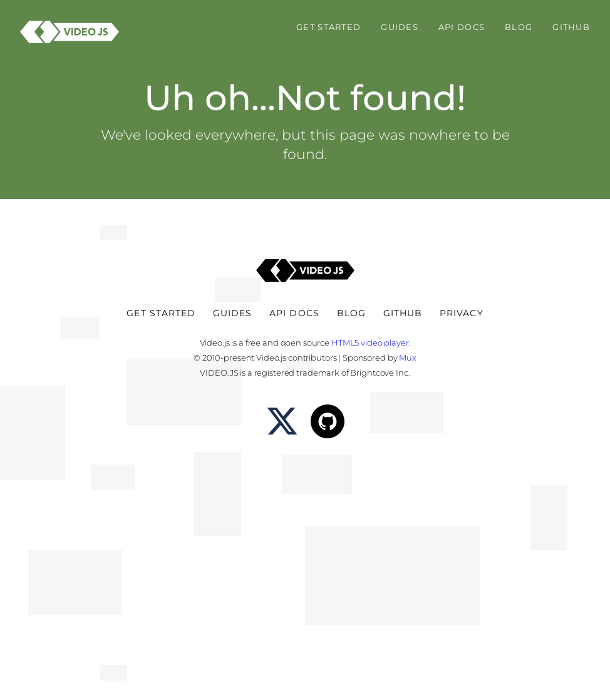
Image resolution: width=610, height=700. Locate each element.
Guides (400, 27)
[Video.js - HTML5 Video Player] (70, 32)
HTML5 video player (370, 342)
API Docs (462, 27)
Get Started (328, 27)
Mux (408, 358)
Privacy (461, 313)
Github (571, 27)
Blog (519, 27)
